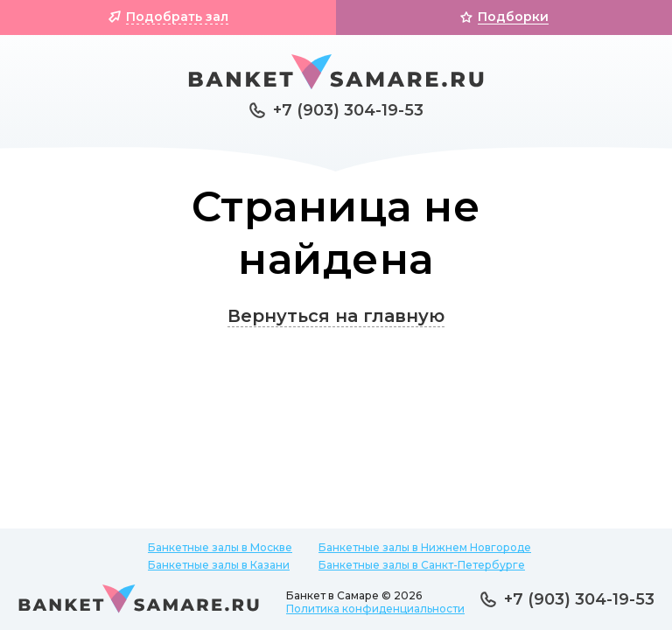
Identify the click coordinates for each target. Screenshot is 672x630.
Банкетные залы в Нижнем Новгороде (425, 547)
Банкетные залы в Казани (219, 565)
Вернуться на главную (336, 316)
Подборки (513, 17)
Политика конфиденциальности (375, 609)
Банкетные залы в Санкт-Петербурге (422, 565)
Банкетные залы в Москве (220, 547)
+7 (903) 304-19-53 (348, 110)
